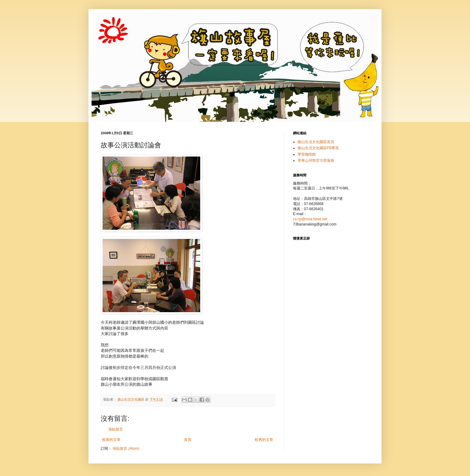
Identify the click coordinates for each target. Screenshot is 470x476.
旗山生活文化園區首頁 (316, 142)
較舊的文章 (264, 440)
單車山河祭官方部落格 (316, 160)
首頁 (188, 440)
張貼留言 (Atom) (126, 449)
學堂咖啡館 (307, 154)
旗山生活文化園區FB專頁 (318, 148)
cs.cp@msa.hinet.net (310, 219)
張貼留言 (116, 429)
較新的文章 (111, 440)
